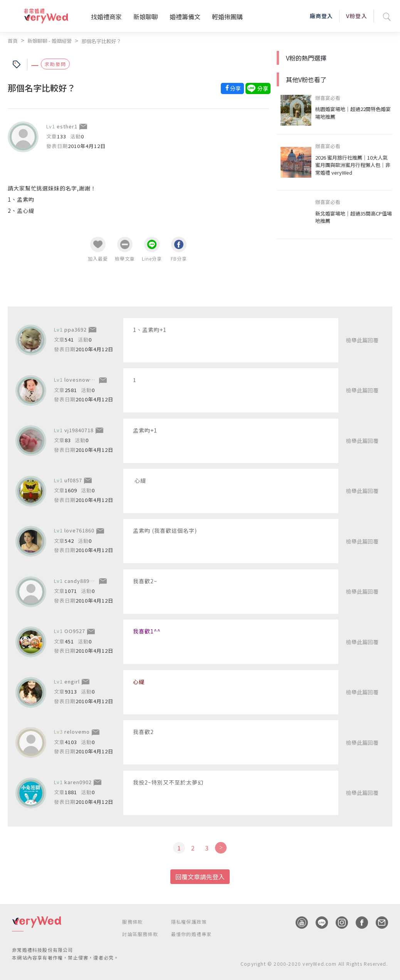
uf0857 (73, 480)
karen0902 (78, 782)
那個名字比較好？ (101, 41)
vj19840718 (79, 430)
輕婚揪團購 (227, 17)
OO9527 (75, 631)
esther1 (67, 126)
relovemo (77, 732)
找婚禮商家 (106, 17)
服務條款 (132, 922)
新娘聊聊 (146, 17)
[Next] (221, 848)
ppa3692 (76, 329)
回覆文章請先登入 (200, 877)
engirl (72, 681)
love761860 (79, 530)
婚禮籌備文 (185, 17)
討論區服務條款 (140, 934)
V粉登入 (356, 16)
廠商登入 (321, 16)
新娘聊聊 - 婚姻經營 (50, 41)
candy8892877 (83, 581)
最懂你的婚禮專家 (192, 934)
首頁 (13, 41)
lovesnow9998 (83, 380)
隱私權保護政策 (189, 922)
